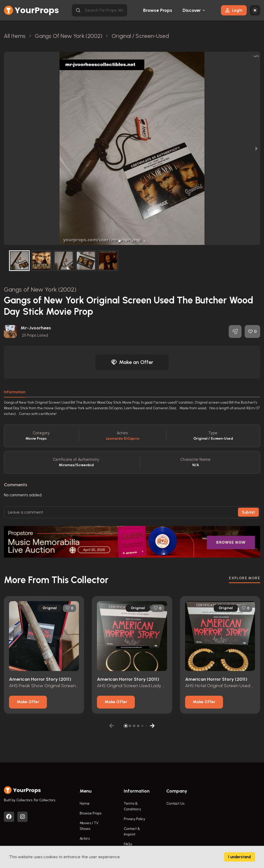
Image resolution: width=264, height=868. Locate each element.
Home (85, 803)
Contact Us (175, 803)
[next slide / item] (257, 148)
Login (234, 10)
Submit (248, 512)
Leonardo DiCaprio (123, 439)
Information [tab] (15, 392)
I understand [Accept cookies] (240, 857)
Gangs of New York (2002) (40, 289)
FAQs (128, 844)
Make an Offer (132, 362)
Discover (192, 10)
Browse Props (158, 10)
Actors (85, 839)
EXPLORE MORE (245, 578)
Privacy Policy (134, 819)
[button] (120, 241)
